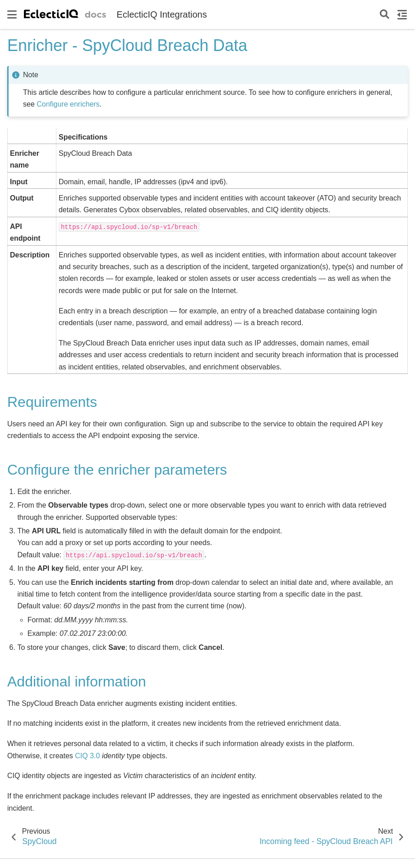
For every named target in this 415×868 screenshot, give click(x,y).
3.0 (95, 756)
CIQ (81, 756)
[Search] (385, 15)
